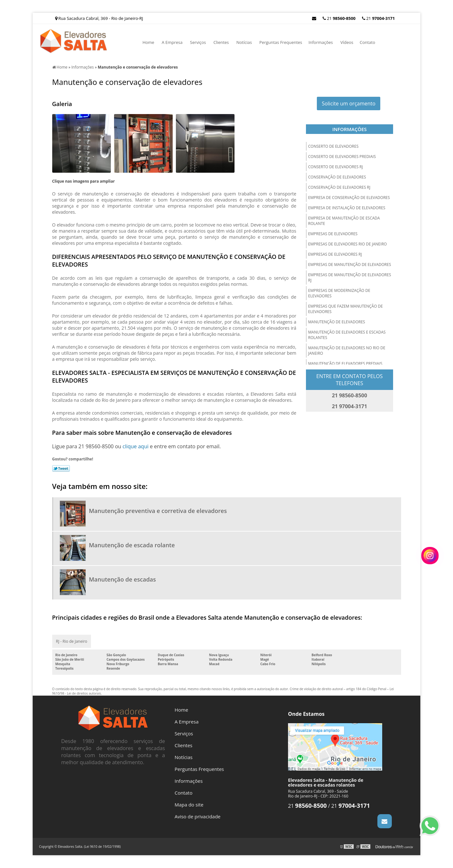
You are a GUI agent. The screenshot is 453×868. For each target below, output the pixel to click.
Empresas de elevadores (333, 234)
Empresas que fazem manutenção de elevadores (346, 309)
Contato (367, 42)
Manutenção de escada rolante (132, 545)
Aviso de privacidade (198, 816)
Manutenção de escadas (123, 579)
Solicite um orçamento (348, 103)
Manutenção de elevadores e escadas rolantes (347, 335)
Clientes (221, 42)
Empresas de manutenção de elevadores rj (350, 277)
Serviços (198, 42)
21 (379, 18)
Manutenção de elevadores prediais (345, 364)
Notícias (244, 42)
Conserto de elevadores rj (336, 167)
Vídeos (347, 42)
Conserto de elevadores (333, 146)
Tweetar (61, 468)
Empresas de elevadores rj (335, 254)
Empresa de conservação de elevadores (349, 198)
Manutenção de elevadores (337, 322)
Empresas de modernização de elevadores (339, 293)
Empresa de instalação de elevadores (347, 208)
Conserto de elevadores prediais (342, 157)
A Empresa (172, 42)
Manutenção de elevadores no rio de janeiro (347, 351)
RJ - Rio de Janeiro (72, 641)
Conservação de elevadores (337, 177)
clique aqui (135, 446)
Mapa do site (189, 805)
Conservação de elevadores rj (339, 187)
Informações (321, 42)
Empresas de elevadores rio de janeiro (348, 244)
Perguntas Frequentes (281, 42)
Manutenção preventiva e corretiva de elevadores (158, 511)
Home (148, 42)
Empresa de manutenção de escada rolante (344, 221)
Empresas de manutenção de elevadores (350, 265)
